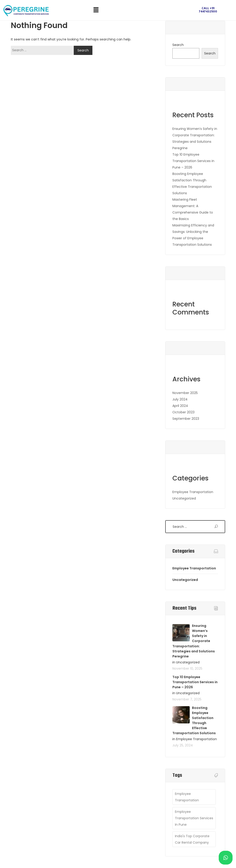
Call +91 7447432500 (208, 10)
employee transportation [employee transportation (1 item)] (187, 797)
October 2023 (183, 412)
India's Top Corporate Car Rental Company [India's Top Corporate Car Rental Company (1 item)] (192, 839)
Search (178, 45)
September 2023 (186, 419)
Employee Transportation (193, 492)
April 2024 (180, 406)
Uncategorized (184, 498)
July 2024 (180, 399)
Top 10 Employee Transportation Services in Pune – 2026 (193, 161)
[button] (96, 10)
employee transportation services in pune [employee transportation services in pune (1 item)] (194, 818)
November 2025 (185, 393)
